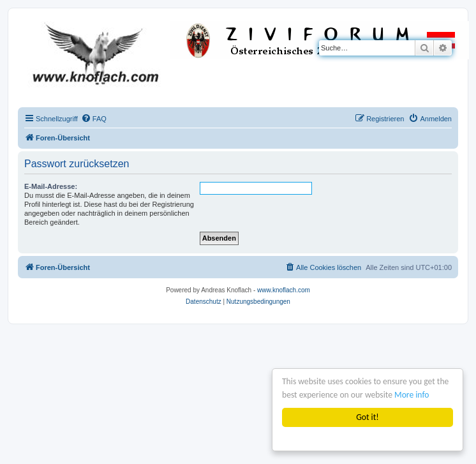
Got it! (367, 417)
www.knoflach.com (284, 290)
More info (412, 395)
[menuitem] (94, 119)
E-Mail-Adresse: (51, 186)
